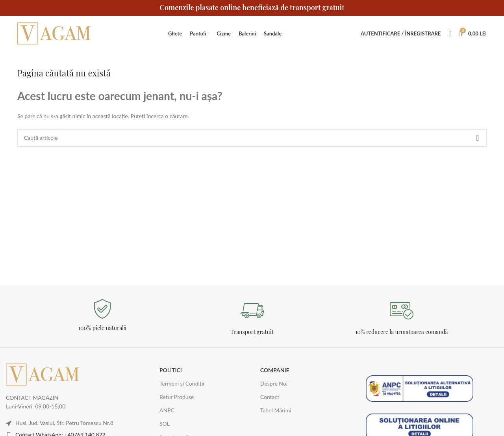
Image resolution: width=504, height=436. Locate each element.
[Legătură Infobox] (102, 315)
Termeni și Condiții (182, 383)
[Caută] (450, 33)
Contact (270, 397)
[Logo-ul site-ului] (55, 33)
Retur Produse (177, 397)
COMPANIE (275, 370)
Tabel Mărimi (276, 410)
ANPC (167, 410)
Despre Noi (274, 383)
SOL (165, 424)
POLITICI (171, 370)
